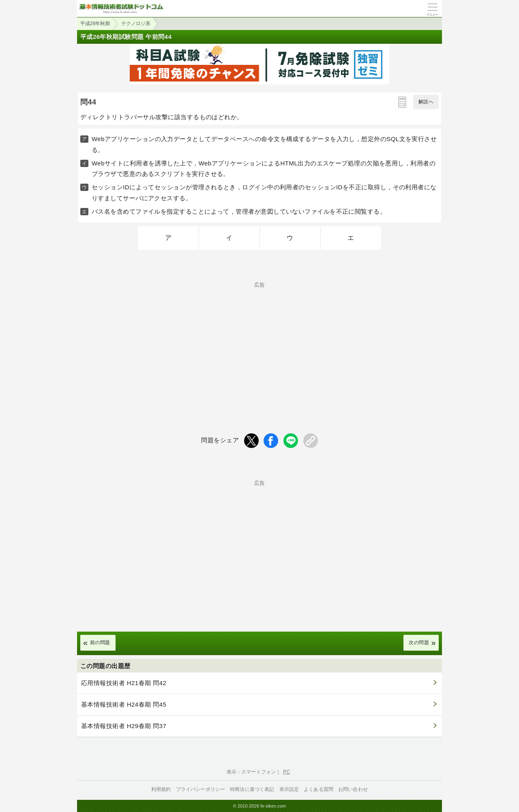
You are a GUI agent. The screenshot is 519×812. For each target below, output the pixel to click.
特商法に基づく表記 (252, 789)
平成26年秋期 (95, 24)
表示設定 (289, 789)
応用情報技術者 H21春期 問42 (124, 683)
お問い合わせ (353, 789)
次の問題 (419, 643)
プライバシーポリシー (201, 789)
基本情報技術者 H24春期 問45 (124, 704)
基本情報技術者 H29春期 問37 (124, 726)
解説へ (426, 102)
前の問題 (100, 643)
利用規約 (161, 789)
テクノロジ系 (136, 24)
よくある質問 (318, 789)
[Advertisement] (259, 344)
